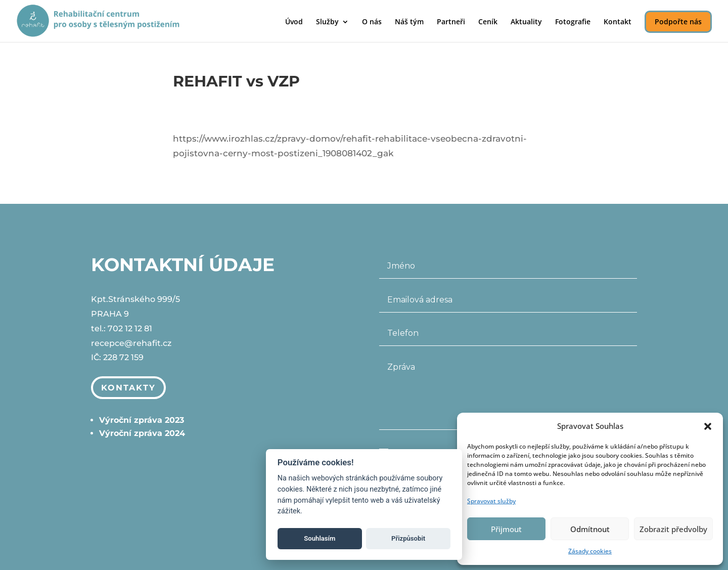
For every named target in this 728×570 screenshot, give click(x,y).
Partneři (451, 22)
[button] (708, 426)
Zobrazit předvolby (673, 529)
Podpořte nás (678, 21)
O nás (372, 22)
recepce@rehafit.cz (131, 343)
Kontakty (129, 388)
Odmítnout (590, 529)
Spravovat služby (491, 501)
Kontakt (618, 22)
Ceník (488, 22)
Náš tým (409, 22)
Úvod (294, 22)
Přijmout (506, 529)
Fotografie (573, 22)
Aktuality (526, 22)
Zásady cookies (590, 551)
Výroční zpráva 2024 (142, 433)
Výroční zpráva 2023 (142, 420)
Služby (327, 22)
